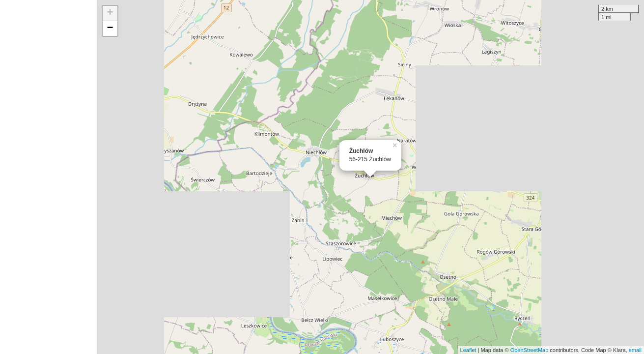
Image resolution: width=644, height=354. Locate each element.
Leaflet (468, 350)
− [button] (110, 29)
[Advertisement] (48, 177)
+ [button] (110, 13)
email (635, 350)
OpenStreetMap (530, 350)
